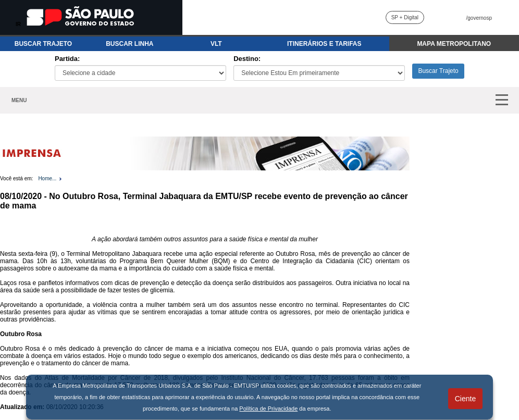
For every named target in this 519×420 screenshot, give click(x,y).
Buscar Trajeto (438, 71)
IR (18, 24)
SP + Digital (405, 17)
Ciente (465, 399)
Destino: (247, 59)
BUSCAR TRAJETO (43, 44)
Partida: (67, 59)
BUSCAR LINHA (129, 44)
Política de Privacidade (268, 409)
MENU (19, 100)
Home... (47, 178)
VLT (216, 44)
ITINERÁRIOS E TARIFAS (324, 44)
